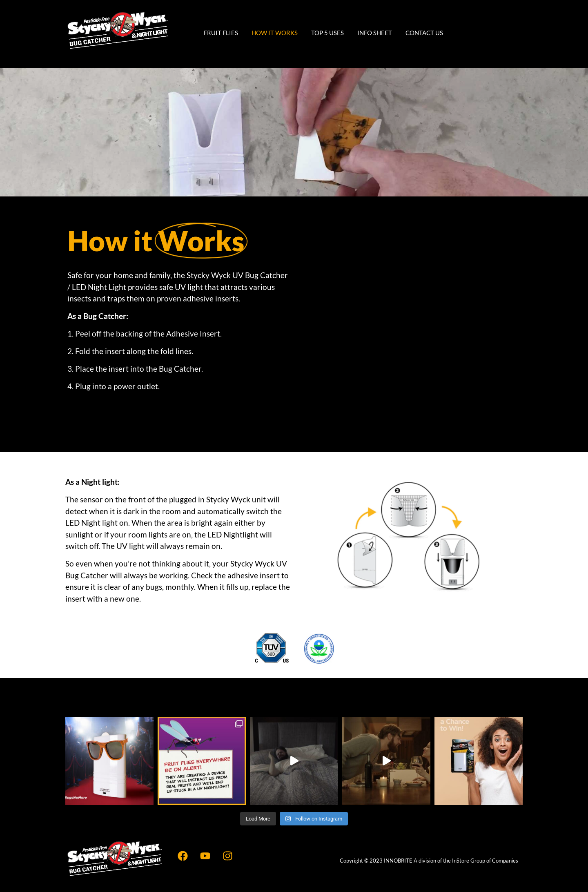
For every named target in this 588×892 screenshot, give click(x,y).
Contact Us (424, 33)
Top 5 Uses (327, 33)
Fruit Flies (221, 33)
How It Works (275, 33)
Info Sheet (375, 33)
